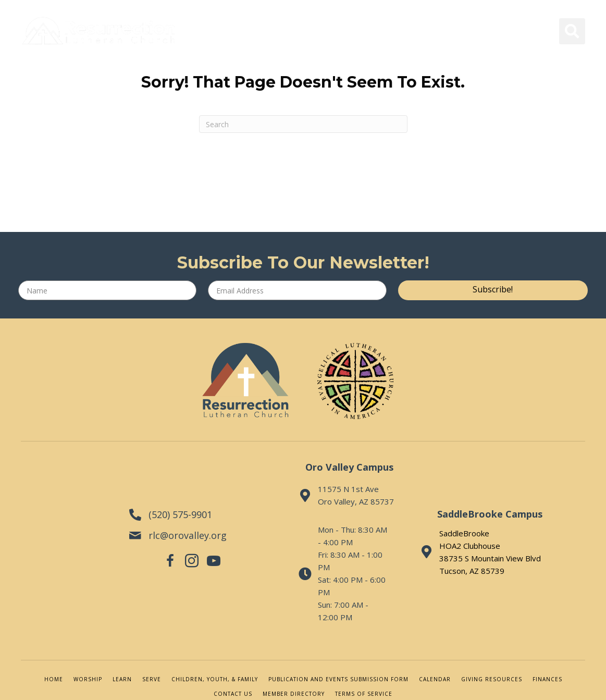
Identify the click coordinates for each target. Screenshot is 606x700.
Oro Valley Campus (342, 467)
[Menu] (105, 77)
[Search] (303, 124)
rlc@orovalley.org (177, 517)
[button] (493, 290)
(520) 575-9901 (170, 496)
